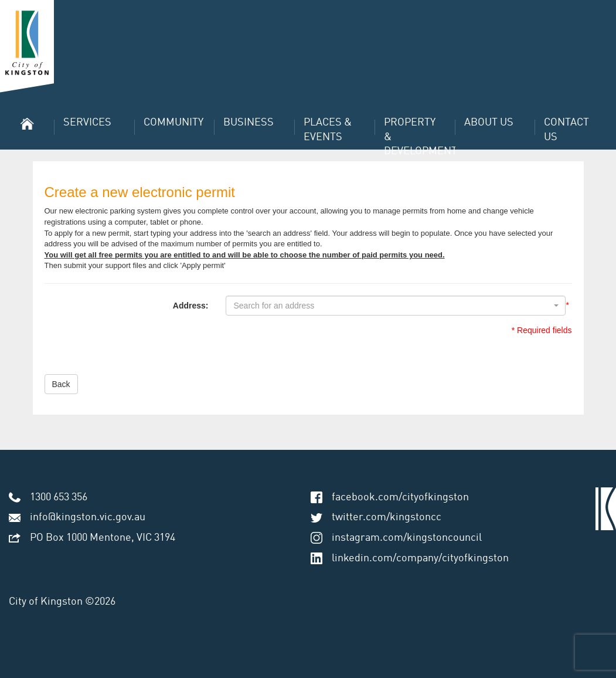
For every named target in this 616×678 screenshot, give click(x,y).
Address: (191, 306)
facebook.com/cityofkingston (400, 497)
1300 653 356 (59, 497)
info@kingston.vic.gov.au (88, 517)
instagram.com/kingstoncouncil (407, 538)
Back (61, 384)
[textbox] (392, 306)
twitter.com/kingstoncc (387, 517)
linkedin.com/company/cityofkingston (420, 558)
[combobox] (396, 306)
